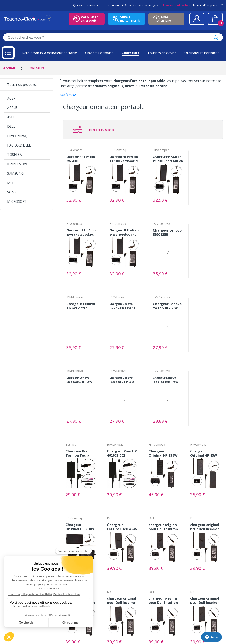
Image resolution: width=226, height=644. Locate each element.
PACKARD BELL (19, 145)
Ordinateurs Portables (202, 53)
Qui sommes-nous (86, 5)
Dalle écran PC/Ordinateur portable (49, 53)
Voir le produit (91, 200)
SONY (12, 192)
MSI (10, 183)
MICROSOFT (17, 201)
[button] (68, 95)
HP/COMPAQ (17, 136)
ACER (11, 98)
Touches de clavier (162, 53)
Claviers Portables (99, 53)
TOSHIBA (14, 155)
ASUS (11, 117)
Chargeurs (130, 53)
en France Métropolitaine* (193, 5)
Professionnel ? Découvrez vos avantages (131, 5)
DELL (11, 126)
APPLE (12, 108)
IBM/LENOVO (18, 164)
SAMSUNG (15, 173)
